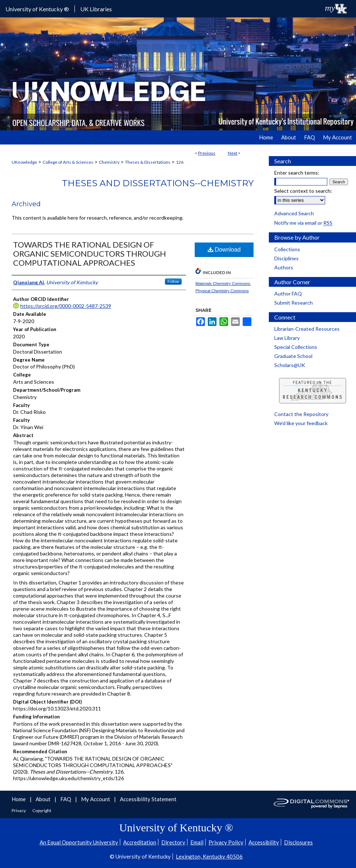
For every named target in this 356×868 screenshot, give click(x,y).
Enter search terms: (297, 173)
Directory (173, 842)
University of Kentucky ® (37, 9)
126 (180, 162)
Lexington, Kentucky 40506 (209, 856)
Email (197, 842)
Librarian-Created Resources (307, 329)
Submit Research (294, 303)
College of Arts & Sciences (68, 162)
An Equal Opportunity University (79, 842)
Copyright (42, 810)
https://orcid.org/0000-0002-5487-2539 (66, 306)
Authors (284, 267)
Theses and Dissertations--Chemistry (158, 183)
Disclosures (298, 842)
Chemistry (109, 162)
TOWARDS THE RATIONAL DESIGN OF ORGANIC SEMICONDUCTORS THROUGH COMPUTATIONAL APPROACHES (90, 254)
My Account (96, 799)
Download (224, 250)
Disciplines (286, 258)
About (44, 799)
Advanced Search (294, 213)
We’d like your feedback (301, 423)
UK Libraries (96, 9)
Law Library (287, 338)
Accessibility (264, 842)
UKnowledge (24, 162)
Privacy (19, 810)
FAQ (66, 799)
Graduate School (293, 356)
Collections (287, 249)
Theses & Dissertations (148, 162)
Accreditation (140, 842)
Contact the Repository (301, 414)
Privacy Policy (226, 842)
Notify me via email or (303, 223)
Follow (173, 281)
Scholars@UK (290, 365)
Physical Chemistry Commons (222, 291)
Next (232, 153)
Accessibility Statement (148, 799)
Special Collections (296, 347)
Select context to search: (303, 191)
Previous (207, 153)
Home (19, 799)
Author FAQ (288, 294)
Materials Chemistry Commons (223, 284)
